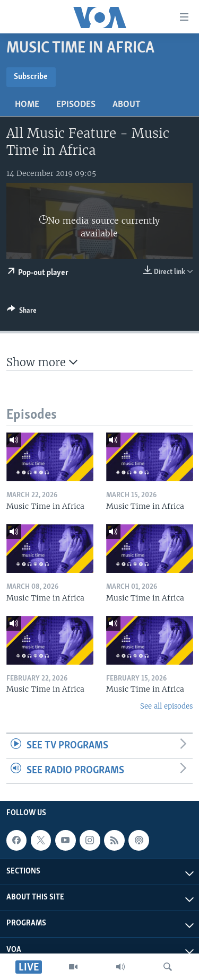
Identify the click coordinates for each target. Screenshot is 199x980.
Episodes (76, 105)
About (127, 105)
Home (27, 105)
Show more (42, 362)
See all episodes (166, 706)
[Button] (22, 312)
